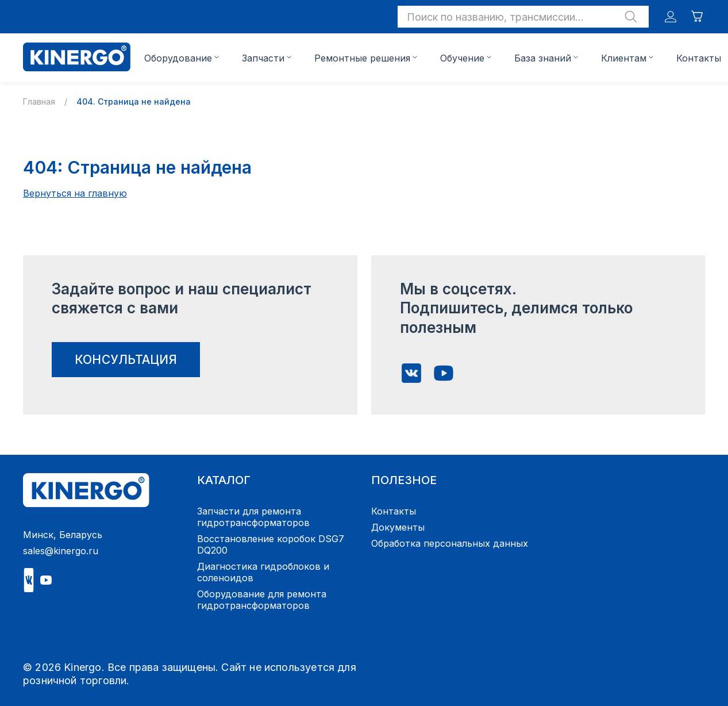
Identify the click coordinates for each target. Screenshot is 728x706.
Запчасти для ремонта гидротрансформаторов (253, 517)
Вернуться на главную (75, 193)
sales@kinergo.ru (61, 551)
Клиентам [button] (624, 58)
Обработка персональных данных (450, 543)
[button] (523, 17)
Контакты (699, 58)
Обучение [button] (462, 58)
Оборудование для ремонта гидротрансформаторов (262, 600)
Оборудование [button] (178, 58)
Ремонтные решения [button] (362, 58)
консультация (126, 360)
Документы (398, 527)
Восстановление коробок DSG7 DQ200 (271, 544)
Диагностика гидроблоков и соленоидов (263, 572)
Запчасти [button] (263, 58)
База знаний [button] (543, 58)
